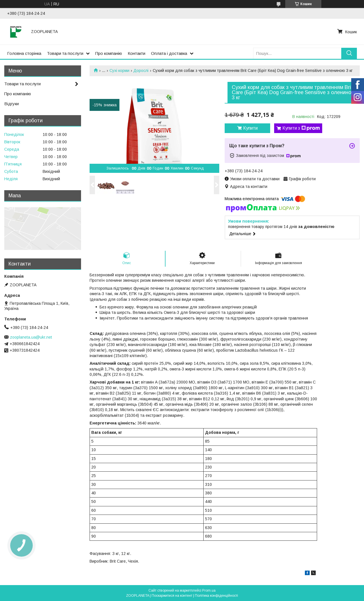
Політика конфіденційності (216, 596)
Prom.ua (209, 590)
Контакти (136, 53)
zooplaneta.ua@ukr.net (31, 337)
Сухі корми (119, 71)
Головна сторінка (24, 53)
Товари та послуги (65, 53)
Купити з (301, 128)
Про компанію (109, 53)
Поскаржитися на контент (172, 596)
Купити (250, 128)
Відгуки (12, 104)
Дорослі (141, 71)
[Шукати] (349, 53)
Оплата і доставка (169, 53)
